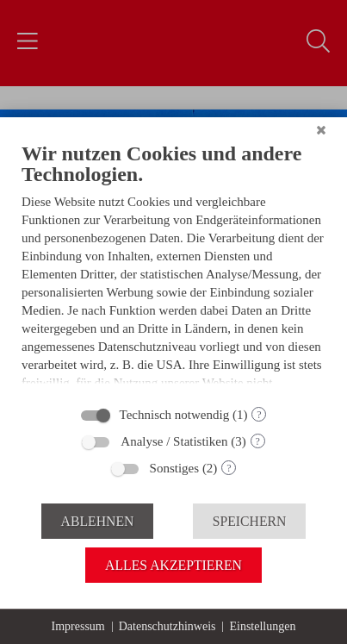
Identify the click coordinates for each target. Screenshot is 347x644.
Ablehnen (98, 521)
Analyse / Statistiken (174, 441)
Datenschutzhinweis (167, 626)
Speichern (250, 521)
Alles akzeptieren (173, 565)
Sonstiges (175, 468)
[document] (173, 274)
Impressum (78, 626)
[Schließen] (321, 141)
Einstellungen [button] (262, 626)
